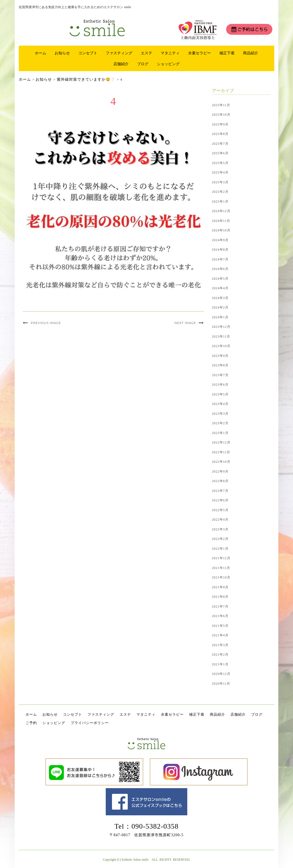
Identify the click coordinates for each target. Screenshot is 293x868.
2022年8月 (220, 481)
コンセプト (88, 53)
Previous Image (46, 323)
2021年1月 (220, 664)
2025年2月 (220, 192)
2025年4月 (220, 172)
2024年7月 (220, 259)
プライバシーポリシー (90, 723)
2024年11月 (221, 221)
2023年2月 (220, 423)
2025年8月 (220, 134)
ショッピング (168, 64)
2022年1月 (220, 549)
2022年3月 (220, 529)
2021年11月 (221, 568)
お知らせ (62, 53)
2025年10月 (221, 115)
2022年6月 (220, 500)
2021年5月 (220, 626)
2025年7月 (220, 144)
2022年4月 (220, 520)
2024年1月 (220, 317)
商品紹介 (251, 53)
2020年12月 (221, 674)
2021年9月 (220, 587)
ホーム (40, 53)
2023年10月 (221, 346)
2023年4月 (220, 404)
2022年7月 (220, 491)
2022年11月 (221, 452)
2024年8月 (220, 250)
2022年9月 (220, 471)
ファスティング (119, 53)
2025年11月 (221, 105)
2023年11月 (221, 336)
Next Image (185, 323)
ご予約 (31, 723)
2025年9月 (220, 124)
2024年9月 (220, 240)
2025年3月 (220, 182)
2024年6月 (220, 269)
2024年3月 (220, 298)
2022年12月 (221, 442)
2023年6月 (220, 385)
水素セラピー (200, 53)
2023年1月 (220, 433)
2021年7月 (220, 606)
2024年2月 (220, 307)
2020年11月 (221, 684)
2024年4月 (220, 288)
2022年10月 (221, 462)
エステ (146, 53)
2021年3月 (220, 645)
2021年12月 (221, 558)
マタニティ (170, 53)
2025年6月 (220, 153)
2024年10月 (221, 230)
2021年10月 (221, 577)
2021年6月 (220, 616)
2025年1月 (220, 202)
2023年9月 (220, 356)
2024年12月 (221, 211)
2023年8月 (220, 365)
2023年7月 (220, 375)
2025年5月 (220, 163)
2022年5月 (220, 510)
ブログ (143, 64)
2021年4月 (220, 635)
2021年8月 (220, 597)
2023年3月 (220, 414)
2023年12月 (221, 327)
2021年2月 (220, 655)
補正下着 (227, 53)
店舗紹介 (121, 64)
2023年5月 (220, 394)
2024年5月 (220, 279)
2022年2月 (220, 539)
